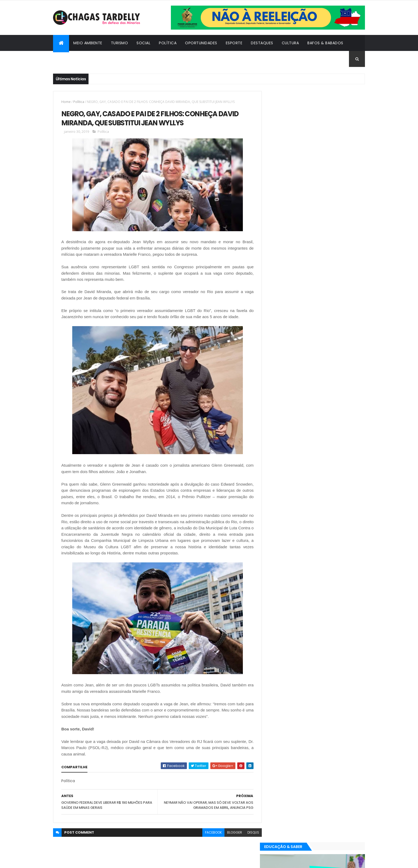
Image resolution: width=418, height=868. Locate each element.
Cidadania (68, 59)
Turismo (120, 43)
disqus (249, 833)
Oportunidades (201, 43)
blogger (231, 833)
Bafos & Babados (325, 43)
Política (168, 43)
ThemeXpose (82, 861)
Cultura (290, 43)
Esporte (234, 43)
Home (66, 102)
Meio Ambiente (88, 43)
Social (143, 43)
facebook (209, 833)
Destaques (262, 43)
